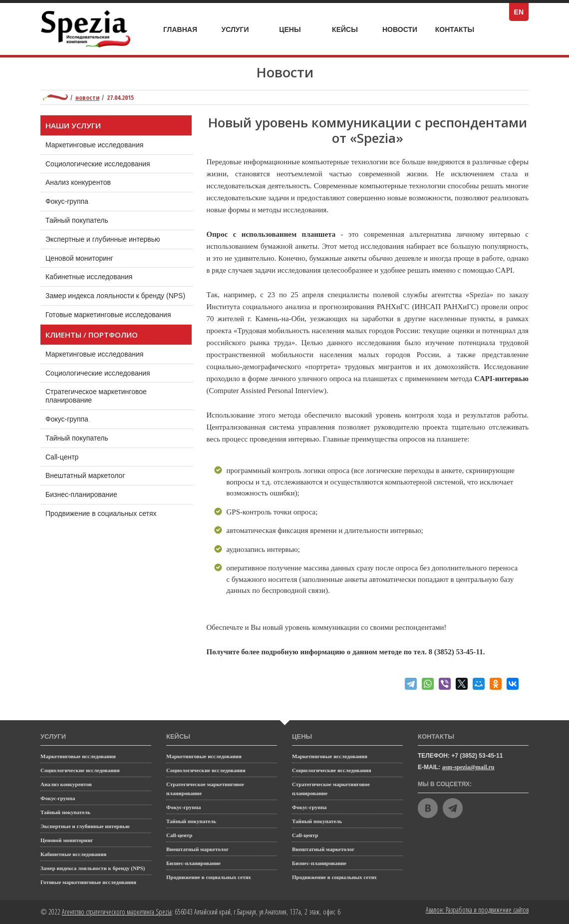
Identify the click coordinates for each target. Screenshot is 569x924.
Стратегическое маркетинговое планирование (96, 393)
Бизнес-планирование (91, 492)
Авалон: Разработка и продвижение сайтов (477, 910)
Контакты (455, 29)
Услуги (241, 27)
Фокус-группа (67, 201)
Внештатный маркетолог (95, 473)
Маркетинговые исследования (94, 145)
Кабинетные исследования (89, 277)
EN (521, 12)
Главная (180, 29)
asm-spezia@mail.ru (468, 767)
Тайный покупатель (77, 220)
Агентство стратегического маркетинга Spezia (117, 912)
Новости (400, 29)
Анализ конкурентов (78, 182)
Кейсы (351, 30)
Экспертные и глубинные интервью (103, 239)
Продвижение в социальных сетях (111, 511)
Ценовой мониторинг (79, 258)
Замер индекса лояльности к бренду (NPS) (115, 296)
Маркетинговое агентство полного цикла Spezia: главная (55, 97)
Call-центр (72, 455)
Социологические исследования (98, 164)
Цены (297, 30)
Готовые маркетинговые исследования (108, 315)
